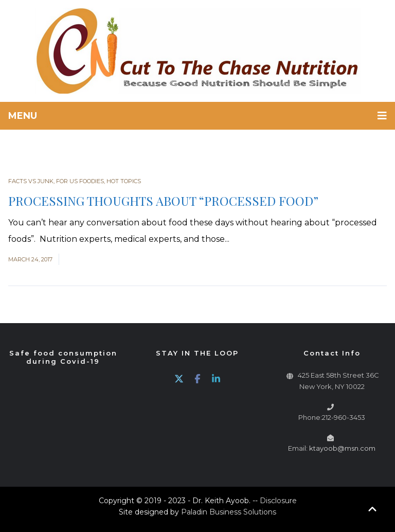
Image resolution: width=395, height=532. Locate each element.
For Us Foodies (80, 181)
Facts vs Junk (31, 181)
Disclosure (278, 501)
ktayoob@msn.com (342, 448)
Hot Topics (124, 181)
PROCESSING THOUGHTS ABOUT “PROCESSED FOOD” (163, 201)
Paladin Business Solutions (229, 512)
